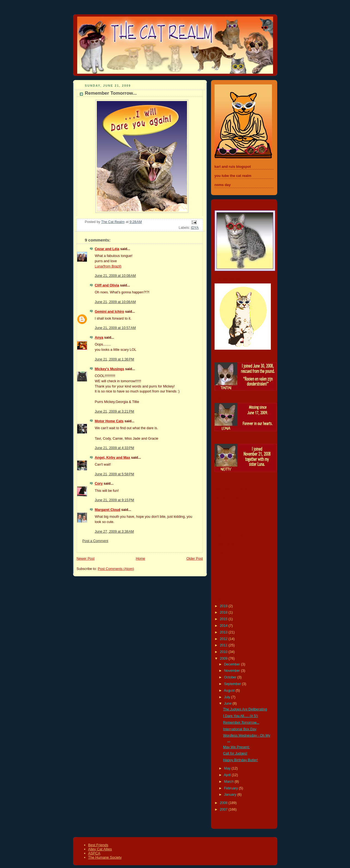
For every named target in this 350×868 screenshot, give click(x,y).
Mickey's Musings (110, 369)
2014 (224, 626)
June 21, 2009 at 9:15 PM (115, 500)
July (228, 697)
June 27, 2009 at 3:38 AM (114, 532)
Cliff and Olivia (107, 285)
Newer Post (86, 559)
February (231, 788)
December (233, 664)
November (233, 671)
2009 (224, 659)
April (228, 775)
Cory (99, 484)
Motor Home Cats (109, 421)
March (229, 782)
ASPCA (94, 853)
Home (140, 559)
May (228, 768)
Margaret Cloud (108, 510)
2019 (224, 606)
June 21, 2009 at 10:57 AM (115, 328)
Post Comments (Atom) (116, 569)
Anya (99, 338)
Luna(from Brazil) (108, 266)
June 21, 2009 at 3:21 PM (115, 412)
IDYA (195, 228)
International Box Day (240, 729)
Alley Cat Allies (100, 849)
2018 (224, 612)
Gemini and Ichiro (110, 312)
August (230, 691)
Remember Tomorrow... (241, 723)
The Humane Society (105, 857)
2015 (224, 619)
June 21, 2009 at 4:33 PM (115, 448)
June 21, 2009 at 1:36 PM (115, 359)
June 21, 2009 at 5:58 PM (115, 474)
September (233, 684)
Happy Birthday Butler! (241, 760)
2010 (224, 652)
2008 (224, 803)
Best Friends (98, 845)
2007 (224, 809)
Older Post (195, 559)
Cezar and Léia (107, 249)
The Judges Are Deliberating (245, 709)
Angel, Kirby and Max (113, 458)
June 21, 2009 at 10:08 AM (115, 276)
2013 (224, 632)
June (228, 704)
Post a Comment (95, 541)
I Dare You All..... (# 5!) (241, 716)
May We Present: (236, 747)
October (231, 677)
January (231, 795)
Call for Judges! (235, 753)
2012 (224, 639)
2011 (224, 645)
